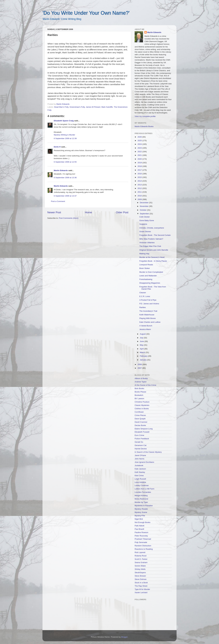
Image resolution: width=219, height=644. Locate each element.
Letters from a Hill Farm (144, 489)
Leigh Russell (140, 479)
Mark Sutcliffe (107, 107)
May (142, 345)
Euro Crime (139, 435)
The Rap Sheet (141, 586)
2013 (140, 185)
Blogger (124, 637)
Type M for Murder (142, 589)
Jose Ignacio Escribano (144, 462)
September (145, 214)
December (144, 203)
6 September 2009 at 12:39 (65, 138)
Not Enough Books (143, 522)
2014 (140, 181)
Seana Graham (141, 562)
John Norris (139, 459)
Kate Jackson (140, 469)
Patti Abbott (139, 526)
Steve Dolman (141, 579)
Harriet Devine (141, 449)
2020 (140, 159)
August (143, 334)
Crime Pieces (140, 415)
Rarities (143, 307)
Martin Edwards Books (144, 126)
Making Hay (144, 254)
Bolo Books (139, 388)
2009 (140, 199)
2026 (140, 137)
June (142, 341)
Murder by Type (141, 502)
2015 (140, 177)
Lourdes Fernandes (143, 492)
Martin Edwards (61, 170)
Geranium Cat (141, 445)
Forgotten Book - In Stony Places (153, 261)
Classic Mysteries (142, 405)
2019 (140, 163)
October (143, 210)
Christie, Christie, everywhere (152, 228)
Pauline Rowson (141, 532)
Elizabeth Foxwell (142, 432)
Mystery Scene (141, 512)
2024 (140, 144)
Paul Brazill (139, 529)
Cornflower (139, 412)
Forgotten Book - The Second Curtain (155, 235)
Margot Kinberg (141, 496)
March (143, 352)
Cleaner (143, 293)
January (143, 360)
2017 (140, 170)
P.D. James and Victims (149, 304)
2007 (140, 368)
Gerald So (139, 442)
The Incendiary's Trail (148, 311)
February (144, 356)
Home (88, 212)
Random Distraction (143, 546)
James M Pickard (93, 107)
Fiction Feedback (142, 439)
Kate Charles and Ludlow (150, 322)
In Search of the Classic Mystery (148, 452)
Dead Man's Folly (61, 107)
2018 (140, 166)
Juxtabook (139, 465)
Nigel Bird (139, 519)
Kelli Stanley (140, 472)
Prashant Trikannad (143, 539)
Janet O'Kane (140, 455)
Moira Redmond (141, 499)
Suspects (143, 224)
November (144, 206)
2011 (140, 192)
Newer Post (54, 212)
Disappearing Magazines (150, 283)
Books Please (140, 392)
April (142, 349)
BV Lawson (139, 399)
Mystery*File (140, 516)
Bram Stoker (145, 268)
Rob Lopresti (140, 552)
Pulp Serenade (141, 542)
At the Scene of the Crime (145, 385)
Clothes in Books (142, 409)
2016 (140, 174)
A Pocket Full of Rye (148, 300)
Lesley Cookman (142, 485)
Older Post (122, 212)
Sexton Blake (140, 566)
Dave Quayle (140, 419)
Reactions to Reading (144, 549)
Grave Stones (145, 232)
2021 (140, 155)
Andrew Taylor (141, 382)
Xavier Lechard (141, 592)
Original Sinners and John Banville (154, 250)
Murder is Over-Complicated (151, 272)
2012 (140, 188)
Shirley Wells (140, 569)
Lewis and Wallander (148, 276)
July (142, 338)
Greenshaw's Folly (77, 107)
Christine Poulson (142, 402)
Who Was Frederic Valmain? (151, 239)
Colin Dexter (145, 217)
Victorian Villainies (147, 243)
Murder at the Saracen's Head (152, 257)
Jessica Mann (145, 329)
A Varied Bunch (146, 326)
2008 (140, 364)
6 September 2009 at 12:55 (65, 162)
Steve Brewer (140, 576)
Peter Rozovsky (141, 536)
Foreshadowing (146, 279)
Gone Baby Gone (147, 220)
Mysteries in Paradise (144, 506)
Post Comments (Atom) (69, 218)
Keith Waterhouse (147, 315)
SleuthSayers (140, 573)
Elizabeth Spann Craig (64, 121)
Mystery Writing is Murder (64, 135)
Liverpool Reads (146, 265)
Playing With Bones (148, 318)
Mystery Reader (141, 509)
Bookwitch (139, 395)
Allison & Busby (141, 378)
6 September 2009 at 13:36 (65, 178)
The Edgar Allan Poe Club (150, 246)
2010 (140, 196)
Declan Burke (140, 425)
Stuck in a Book (141, 583)
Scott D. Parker (141, 559)
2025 (140, 141)
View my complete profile (145, 116)
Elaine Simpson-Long (144, 429)
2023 (140, 148)
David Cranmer (141, 422)
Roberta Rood (141, 556)
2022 (140, 152)
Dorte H (57, 147)
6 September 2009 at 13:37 (65, 196)
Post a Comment (58, 201)
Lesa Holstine (140, 482)
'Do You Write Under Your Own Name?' (86, 13)
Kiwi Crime (139, 476)
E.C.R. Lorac (145, 296)
